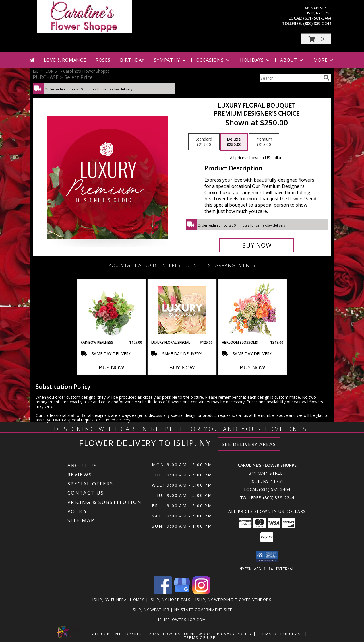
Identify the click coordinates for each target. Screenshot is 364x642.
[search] (326, 78)
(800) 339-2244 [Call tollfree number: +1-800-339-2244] (317, 23)
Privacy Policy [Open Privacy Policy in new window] (234, 633)
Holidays (255, 60)
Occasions (213, 60)
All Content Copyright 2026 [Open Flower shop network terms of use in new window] (126, 633)
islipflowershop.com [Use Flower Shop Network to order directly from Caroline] (182, 619)
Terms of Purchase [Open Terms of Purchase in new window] (280, 633)
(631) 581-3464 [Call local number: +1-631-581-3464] (317, 18)
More (324, 60)
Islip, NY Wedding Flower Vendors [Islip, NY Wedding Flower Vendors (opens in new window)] (233, 599)
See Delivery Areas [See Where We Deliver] (249, 444)
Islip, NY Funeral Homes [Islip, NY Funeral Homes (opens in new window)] (119, 599)
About (292, 60)
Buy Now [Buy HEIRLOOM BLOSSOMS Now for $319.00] (253, 367)
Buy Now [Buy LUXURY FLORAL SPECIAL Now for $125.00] (182, 367)
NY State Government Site (203, 609)
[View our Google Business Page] (182, 592)
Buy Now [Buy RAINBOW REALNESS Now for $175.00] (111, 367)
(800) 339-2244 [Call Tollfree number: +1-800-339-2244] (279, 497)
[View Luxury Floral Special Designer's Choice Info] (182, 310)
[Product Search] (290, 78)
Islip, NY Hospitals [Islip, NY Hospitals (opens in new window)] (170, 599)
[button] (316, 39)
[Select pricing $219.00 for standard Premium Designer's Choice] (204, 142)
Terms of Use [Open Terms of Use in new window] (200, 637)
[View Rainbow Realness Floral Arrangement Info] (112, 310)
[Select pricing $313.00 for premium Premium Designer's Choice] (264, 142)
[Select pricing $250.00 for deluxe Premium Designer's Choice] (234, 142)
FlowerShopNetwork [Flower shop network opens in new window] (186, 633)
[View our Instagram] (201, 592)
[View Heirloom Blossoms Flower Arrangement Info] (253, 310)
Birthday (132, 60)
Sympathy (170, 60)
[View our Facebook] (163, 592)
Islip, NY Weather (151, 609)
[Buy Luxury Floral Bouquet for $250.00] (257, 245)
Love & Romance (65, 60)
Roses (103, 60)
